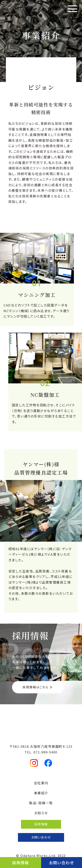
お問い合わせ (61, 863)
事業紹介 (41, 793)
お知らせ (41, 813)
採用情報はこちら (38, 687)
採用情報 (21, 863)
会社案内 (41, 783)
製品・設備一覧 (41, 803)
